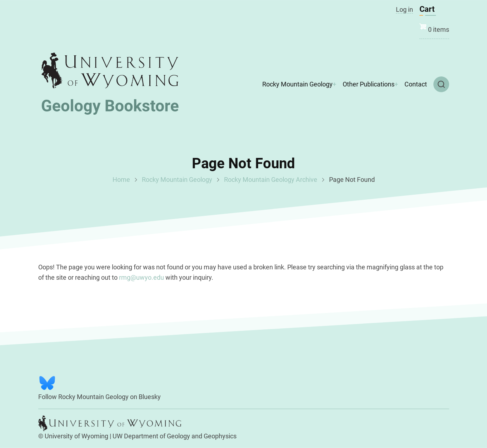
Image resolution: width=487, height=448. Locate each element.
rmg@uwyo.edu (141, 277)
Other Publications (369, 84)
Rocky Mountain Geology (297, 84)
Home (121, 180)
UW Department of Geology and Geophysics (175, 436)
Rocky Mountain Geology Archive (271, 180)
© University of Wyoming (73, 436)
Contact (416, 84)
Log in (404, 9)
